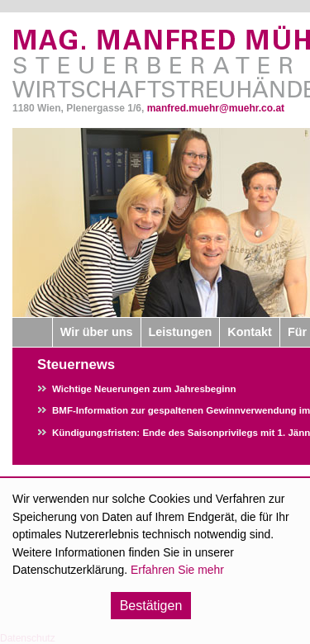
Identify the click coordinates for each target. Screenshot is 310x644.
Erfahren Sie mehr (177, 570)
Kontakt (250, 332)
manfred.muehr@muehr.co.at (216, 108)
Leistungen (181, 332)
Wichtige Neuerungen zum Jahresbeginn (144, 389)
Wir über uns (97, 332)
